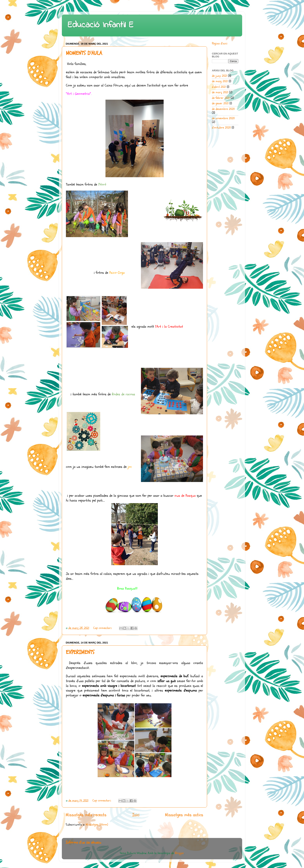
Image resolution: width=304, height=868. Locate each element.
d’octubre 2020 (221, 128)
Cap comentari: (103, 628)
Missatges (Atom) (97, 825)
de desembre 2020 (223, 109)
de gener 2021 (220, 103)
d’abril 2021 (219, 87)
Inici (136, 815)
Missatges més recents (86, 815)
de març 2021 (220, 92)
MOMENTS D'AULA (84, 53)
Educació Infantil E (101, 25)
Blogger (180, 853)
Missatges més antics (184, 815)
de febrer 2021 (221, 98)
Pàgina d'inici (220, 43)
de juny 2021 (219, 76)
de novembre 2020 (223, 118)
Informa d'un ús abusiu (83, 842)
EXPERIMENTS (80, 652)
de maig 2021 (220, 81)
